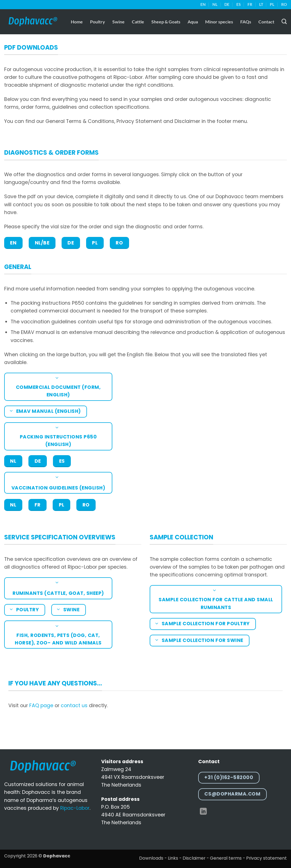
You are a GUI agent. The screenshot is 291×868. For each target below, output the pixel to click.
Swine (118, 22)
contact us (74, 705)
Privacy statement (266, 858)
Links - (175, 858)
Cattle (138, 22)
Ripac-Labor (75, 808)
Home (77, 22)
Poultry (98, 22)
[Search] (284, 22)
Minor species (219, 22)
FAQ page (41, 705)
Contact (266, 22)
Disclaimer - (196, 858)
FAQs (246, 22)
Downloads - (153, 858)
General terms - (227, 858)
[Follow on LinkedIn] (203, 812)
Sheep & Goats (166, 22)
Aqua (193, 22)
